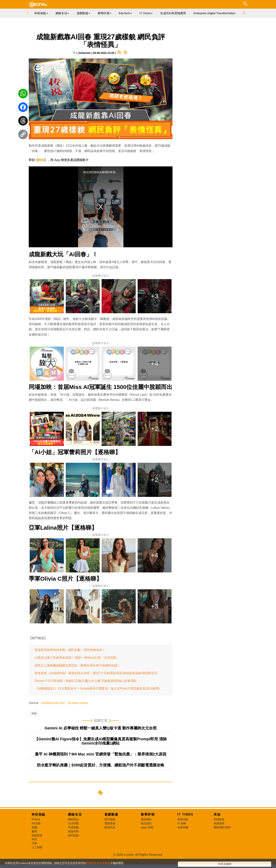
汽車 (34, 843)
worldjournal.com (53, 703)
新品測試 (146, 823)
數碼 (34, 831)
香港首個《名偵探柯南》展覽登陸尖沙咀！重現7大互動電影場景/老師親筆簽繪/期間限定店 (96, 673)
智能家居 (37, 835)
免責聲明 (219, 823)
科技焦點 (39, 814)
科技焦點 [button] (41, 13)
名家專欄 (183, 827)
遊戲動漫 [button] (83, 13)
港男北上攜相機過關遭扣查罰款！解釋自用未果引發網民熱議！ (77, 665)
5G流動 (36, 823)
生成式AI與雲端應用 (173, 13)
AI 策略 (182, 823)
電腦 (34, 827)
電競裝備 (110, 823)
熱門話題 (73, 835)
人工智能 (37, 847)
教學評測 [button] (104, 13)
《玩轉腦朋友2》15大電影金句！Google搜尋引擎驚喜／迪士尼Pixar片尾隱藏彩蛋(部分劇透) (97, 688)
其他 (217, 814)
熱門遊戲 (110, 819)
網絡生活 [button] (62, 13)
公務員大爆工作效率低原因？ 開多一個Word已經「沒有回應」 (77, 658)
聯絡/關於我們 (222, 827)
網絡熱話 (73, 819)
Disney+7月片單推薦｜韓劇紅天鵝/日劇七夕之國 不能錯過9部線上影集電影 (86, 681)
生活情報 (73, 823)
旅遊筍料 (73, 831)
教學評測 (148, 814)
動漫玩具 (110, 827)
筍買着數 (73, 827)
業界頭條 (183, 819)
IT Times (185, 814)
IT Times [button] (146, 13)
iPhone (36, 819)
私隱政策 (219, 819)
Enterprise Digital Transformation (214, 13)
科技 (34, 713)
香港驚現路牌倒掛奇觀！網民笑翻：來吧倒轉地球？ (70, 650)
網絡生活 (75, 814)
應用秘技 (146, 819)
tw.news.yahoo (78, 703)
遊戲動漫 (111, 814)
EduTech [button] (125, 13)
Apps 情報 (147, 827)
